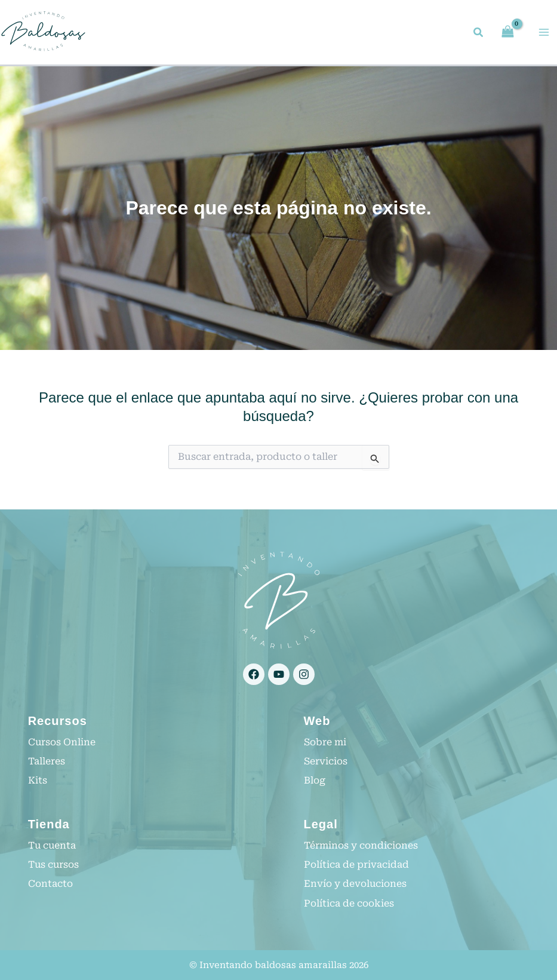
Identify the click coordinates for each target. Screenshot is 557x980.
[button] (479, 34)
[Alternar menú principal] (544, 33)
